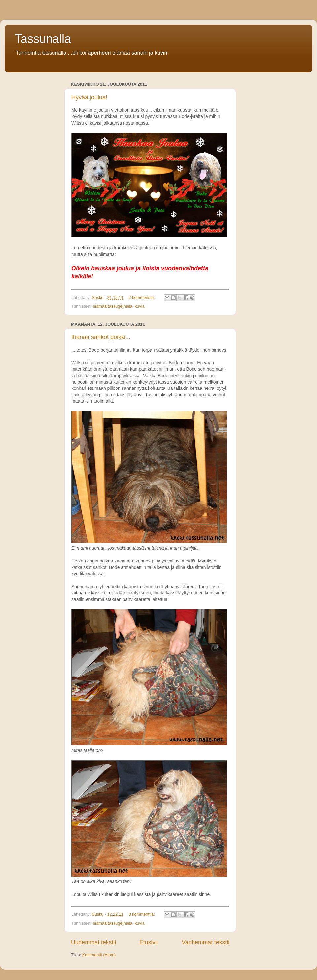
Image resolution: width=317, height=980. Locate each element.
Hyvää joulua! (89, 97)
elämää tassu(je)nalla (113, 306)
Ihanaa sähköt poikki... (101, 337)
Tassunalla (43, 39)
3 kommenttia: (142, 914)
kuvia (140, 306)
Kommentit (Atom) (99, 955)
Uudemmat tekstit (94, 942)
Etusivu (149, 942)
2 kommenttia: (142, 298)
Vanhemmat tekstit (206, 942)
